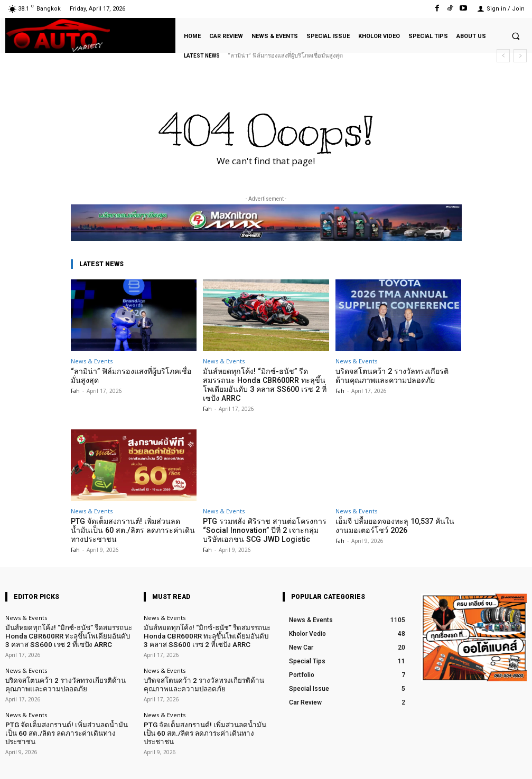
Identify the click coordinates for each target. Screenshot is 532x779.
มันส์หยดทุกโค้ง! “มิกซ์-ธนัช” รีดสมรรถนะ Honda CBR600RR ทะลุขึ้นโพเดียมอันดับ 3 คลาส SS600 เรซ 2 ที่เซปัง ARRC (265, 379)
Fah (75, 389)
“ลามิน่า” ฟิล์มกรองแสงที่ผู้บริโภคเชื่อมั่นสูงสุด (285, 56)
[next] (520, 56)
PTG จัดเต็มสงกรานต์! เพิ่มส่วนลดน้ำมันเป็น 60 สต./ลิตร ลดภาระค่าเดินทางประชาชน (129, 518)
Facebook (412, 762)
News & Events (92, 361)
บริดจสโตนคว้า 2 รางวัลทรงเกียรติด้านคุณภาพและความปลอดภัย (392, 375)
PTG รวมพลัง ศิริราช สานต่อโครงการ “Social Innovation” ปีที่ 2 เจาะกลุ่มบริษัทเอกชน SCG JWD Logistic (263, 518)
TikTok (465, 762)
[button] (516, 36)
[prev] (503, 56)
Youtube (515, 762)
